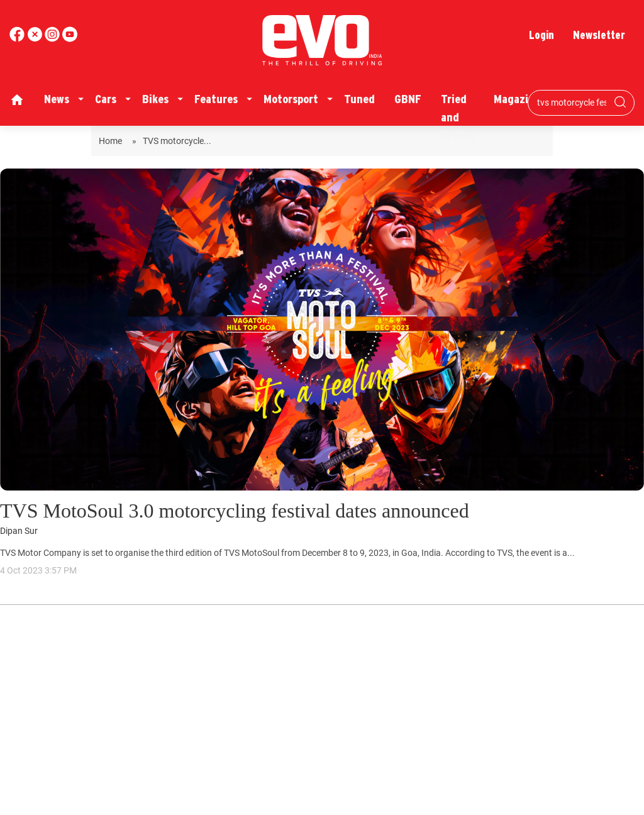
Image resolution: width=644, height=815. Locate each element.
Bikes (155, 99)
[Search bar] (572, 103)
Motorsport (291, 99)
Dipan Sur (19, 531)
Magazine (517, 99)
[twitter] (36, 39)
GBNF (408, 99)
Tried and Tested (458, 117)
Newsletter (599, 35)
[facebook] (18, 39)
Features (216, 99)
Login (541, 35)
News (57, 99)
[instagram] (70, 39)
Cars (106, 99)
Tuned (359, 99)
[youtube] (53, 39)
